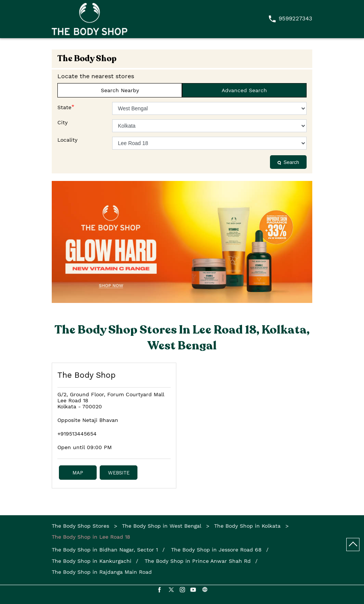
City (62, 122)
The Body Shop (86, 375)
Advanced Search (244, 90)
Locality (67, 140)
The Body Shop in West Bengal (162, 526)
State (66, 107)
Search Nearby (120, 90)
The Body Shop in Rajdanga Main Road (102, 572)
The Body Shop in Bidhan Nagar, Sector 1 (105, 550)
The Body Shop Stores (81, 526)
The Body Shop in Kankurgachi (92, 561)
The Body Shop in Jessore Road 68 (216, 550)
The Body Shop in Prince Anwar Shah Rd (198, 561)
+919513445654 (77, 434)
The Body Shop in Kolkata (247, 526)
